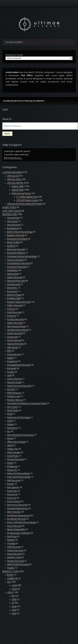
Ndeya (10, 424)
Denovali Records (16, 281)
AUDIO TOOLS (9, 207)
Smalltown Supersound (19, 515)
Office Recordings (16, 442)
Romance (12, 494)
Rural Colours (14, 501)
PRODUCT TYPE (10, 571)
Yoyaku (11, 568)
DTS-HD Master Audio (27, 200)
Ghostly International (18, 330)
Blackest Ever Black (17, 239)
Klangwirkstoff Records (19, 365)
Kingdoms (12, 361)
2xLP (14, 606)
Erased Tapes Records (19, 302)
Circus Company (15, 260)
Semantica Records (17, 505)
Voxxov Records (15, 551)
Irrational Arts (14, 354)
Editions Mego (14, 295)
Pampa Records (15, 459)
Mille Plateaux (14, 393)
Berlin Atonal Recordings (20, 232)
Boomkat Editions (16, 253)
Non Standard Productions (20, 435)
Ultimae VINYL (14, 179)
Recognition (13, 487)
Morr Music (12, 407)
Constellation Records (18, 263)
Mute (10, 414)
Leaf (9, 375)
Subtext (11, 540)
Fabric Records (15, 305)
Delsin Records (15, 277)
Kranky (11, 372)
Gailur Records (15, 323)
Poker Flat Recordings (18, 473)
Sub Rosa (12, 536)
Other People (14, 452)
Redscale (12, 491)
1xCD (14, 585)
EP (13, 596)
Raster (11, 484)
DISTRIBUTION (10, 214)
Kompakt (12, 368)
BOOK (10, 575)
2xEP (14, 599)
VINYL (10, 592)
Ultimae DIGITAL (15, 183)
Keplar (10, 358)
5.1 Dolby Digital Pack (27, 197)
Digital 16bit (18, 186)
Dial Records (14, 284)
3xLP (14, 610)
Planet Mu (12, 470)
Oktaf (10, 445)
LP (13, 603)
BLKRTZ (11, 246)
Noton (10, 438)
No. (9, 431)
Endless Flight (14, 298)
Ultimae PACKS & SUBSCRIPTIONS (24, 204)
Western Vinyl (14, 557)
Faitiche (11, 309)
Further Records (15, 319)
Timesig (11, 543)
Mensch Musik (14, 382)
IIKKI (9, 351)
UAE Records (14, 547)
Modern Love (14, 396)
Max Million (27, 76)
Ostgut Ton (13, 449)
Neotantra (12, 428)
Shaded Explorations (18, 508)
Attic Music (13, 221)
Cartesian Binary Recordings (22, 256)
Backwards (13, 228)
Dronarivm (12, 291)
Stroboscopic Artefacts (19, 533)
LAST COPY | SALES (12, 211)
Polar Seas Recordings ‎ (19, 477)
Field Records (14, 312)
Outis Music (13, 456)
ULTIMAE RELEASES (12, 172)
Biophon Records (16, 235)
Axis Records (14, 225)
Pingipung (12, 466)
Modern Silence (15, 400)
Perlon (10, 463)
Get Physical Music (16, 326)
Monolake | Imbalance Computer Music (27, 403)
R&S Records (14, 480)
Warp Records (14, 554)
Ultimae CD (13, 176)
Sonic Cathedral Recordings (21, 522)
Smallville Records (16, 519)
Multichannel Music (21, 193)
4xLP (14, 614)
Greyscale (12, 337)
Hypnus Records (15, 344)
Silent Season (14, 512)
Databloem (13, 270)
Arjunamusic (13, 218)
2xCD (14, 589)
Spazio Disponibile (16, 529)
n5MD (10, 421)
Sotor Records (14, 526)
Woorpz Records (15, 561)
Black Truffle (13, 242)
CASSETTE (12, 578)
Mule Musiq (13, 410)
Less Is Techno (14, 379)
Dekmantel (13, 274)
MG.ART (11, 389)
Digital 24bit (18, 190)
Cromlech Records (17, 267)
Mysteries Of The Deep (18, 417)
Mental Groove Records (19, 386)
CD (9, 582)
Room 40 (12, 498)
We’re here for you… (13, 158)
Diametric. (12, 288)
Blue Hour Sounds (16, 249)
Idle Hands (12, 347)
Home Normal (14, 340)
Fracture (11, 316)
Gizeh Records (15, 333)
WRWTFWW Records (18, 564)
